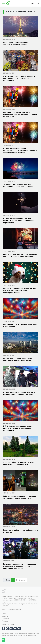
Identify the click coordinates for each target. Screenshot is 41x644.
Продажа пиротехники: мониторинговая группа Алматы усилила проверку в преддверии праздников (20, 566)
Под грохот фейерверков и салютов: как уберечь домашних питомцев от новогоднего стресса (20, 291)
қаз (33, 3)
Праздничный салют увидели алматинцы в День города (20, 325)
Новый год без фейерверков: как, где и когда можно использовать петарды (19, 393)
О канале (5, 616)
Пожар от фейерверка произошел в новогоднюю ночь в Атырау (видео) (18, 359)
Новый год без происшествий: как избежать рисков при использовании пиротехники (18, 221)
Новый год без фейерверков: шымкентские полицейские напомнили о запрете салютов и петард (20, 150)
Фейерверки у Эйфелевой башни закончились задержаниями (16, 43)
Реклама (5, 621)
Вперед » (22, 580)
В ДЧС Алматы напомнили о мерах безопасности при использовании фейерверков (17, 428)
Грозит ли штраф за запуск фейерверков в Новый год (20, 531)
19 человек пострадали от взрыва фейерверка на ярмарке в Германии (18, 186)
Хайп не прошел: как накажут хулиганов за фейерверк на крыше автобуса (19, 497)
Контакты (5, 619)
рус (37, 3)
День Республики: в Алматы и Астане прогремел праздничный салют (19, 463)
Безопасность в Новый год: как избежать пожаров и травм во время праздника (20, 256)
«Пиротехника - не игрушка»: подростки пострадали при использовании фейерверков (19, 78)
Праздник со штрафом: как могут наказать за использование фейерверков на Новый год (20, 114)
